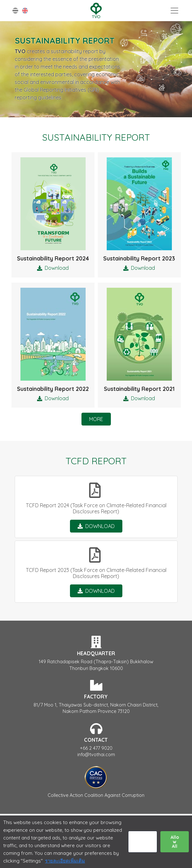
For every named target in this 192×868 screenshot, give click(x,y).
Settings (143, 842)
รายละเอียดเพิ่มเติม (65, 861)
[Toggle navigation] (174, 11)
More (96, 419)
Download (57, 268)
